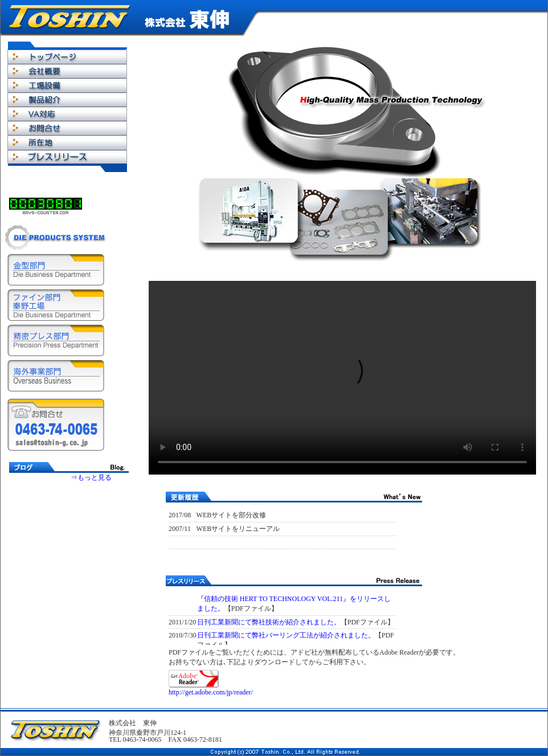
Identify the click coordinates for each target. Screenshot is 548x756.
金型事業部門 (56, 270)
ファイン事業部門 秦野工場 (56, 305)
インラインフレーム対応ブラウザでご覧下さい (69, 518)
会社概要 (67, 71)
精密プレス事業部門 (56, 340)
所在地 (67, 142)
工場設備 (67, 85)
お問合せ (67, 128)
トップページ (67, 57)
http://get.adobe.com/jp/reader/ (211, 692)
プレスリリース (67, 156)
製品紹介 (67, 99)
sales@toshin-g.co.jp (57, 443)
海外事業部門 (56, 376)
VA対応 (67, 114)
